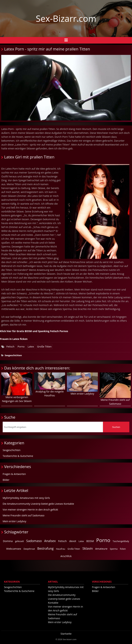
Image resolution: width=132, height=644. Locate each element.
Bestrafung (45, 548)
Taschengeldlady (121, 541)
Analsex (50, 541)
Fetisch (10, 347)
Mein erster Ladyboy (82, 384)
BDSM (90, 541)
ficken (123, 549)
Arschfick (66, 556)
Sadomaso (34, 541)
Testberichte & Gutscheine (18, 456)
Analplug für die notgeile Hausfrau (50, 385)
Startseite (66, 634)
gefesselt (19, 541)
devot (73, 541)
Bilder (6, 480)
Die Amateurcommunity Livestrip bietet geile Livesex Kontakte (38, 504)
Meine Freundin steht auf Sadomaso (115, 389)
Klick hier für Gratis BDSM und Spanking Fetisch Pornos (34, 331)
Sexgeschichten (13, 355)
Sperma (114, 549)
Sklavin (88, 548)
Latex (31, 347)
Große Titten (44, 347)
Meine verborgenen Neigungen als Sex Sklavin (17, 388)
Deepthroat (29, 549)
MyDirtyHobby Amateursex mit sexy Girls (26, 498)
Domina (8, 541)
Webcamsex (14, 549)
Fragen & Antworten (14, 474)
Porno (21, 347)
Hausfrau (61, 549)
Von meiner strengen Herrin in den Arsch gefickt (30, 510)
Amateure (101, 549)
